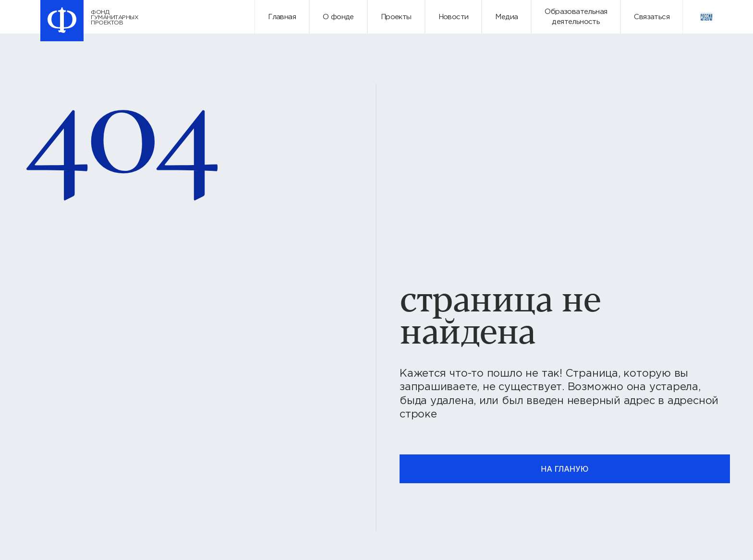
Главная (282, 17)
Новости (454, 17)
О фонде (338, 17)
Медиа (506, 17)
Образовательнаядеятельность (576, 17)
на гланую (565, 469)
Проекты (396, 17)
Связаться (652, 17)
